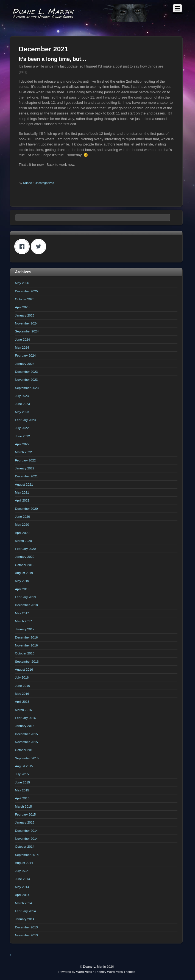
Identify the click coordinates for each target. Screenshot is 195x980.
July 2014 (22, 871)
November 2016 (27, 645)
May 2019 (22, 581)
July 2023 (22, 396)
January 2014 (25, 919)
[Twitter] (40, 247)
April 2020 (22, 533)
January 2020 (25, 557)
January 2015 (25, 822)
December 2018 (27, 605)
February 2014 (26, 911)
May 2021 (22, 492)
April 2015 (22, 798)
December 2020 (27, 509)
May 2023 (22, 412)
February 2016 (26, 718)
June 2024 (23, 339)
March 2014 (24, 903)
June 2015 (23, 782)
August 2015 (24, 766)
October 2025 (25, 299)
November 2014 (27, 838)
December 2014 (27, 831)
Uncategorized (44, 183)
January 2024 (25, 364)
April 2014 (22, 895)
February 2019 (26, 597)
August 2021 (24, 484)
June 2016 (23, 686)
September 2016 (27, 661)
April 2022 (22, 444)
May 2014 (22, 887)
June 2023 (23, 404)
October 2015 (25, 750)
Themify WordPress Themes (115, 972)
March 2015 (24, 806)
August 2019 (24, 573)
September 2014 (27, 855)
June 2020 (23, 516)
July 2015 (22, 774)
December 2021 (27, 476)
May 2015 (22, 790)
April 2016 (22, 702)
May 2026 (22, 283)
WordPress (84, 972)
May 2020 (22, 524)
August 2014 (24, 863)
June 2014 (23, 879)
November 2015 (27, 742)
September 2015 (27, 758)
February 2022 (26, 460)
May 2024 (22, 347)
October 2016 (25, 653)
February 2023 (26, 420)
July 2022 (22, 428)
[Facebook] (23, 247)
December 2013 (27, 927)
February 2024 (26, 355)
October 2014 (25, 846)
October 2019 (25, 565)
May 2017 (22, 613)
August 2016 (24, 669)
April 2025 (22, 307)
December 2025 (27, 291)
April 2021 (22, 500)
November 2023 (27, 380)
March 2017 (24, 621)
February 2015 (26, 814)
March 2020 (24, 541)
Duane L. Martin (94, 966)
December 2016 (27, 637)
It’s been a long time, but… (53, 59)
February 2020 (26, 549)
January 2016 (25, 726)
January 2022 (25, 468)
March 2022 (24, 452)
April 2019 (22, 589)
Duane (27, 183)
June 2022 (23, 436)
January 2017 (25, 629)
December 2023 (27, 372)
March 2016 (24, 710)
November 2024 (27, 323)
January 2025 (25, 315)
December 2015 (27, 734)
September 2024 (27, 331)
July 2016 (22, 677)
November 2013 (27, 935)
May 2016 (22, 694)
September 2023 (27, 388)
